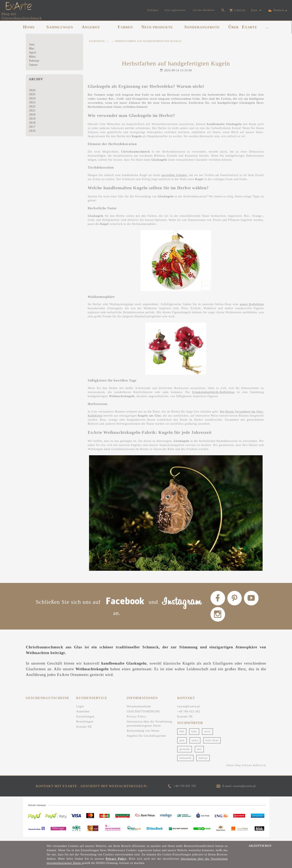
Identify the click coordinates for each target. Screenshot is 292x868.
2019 (32, 119)
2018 (32, 123)
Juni (32, 44)
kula (194, 735)
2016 (32, 131)
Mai (32, 49)
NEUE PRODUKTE (157, 27)
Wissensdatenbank (139, 710)
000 (182, 735)
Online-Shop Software (239, 769)
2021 (32, 111)
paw (182, 743)
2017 (32, 127)
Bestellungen (85, 725)
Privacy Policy (136, 720)
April (33, 53)
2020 (32, 115)
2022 (32, 106)
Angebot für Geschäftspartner (146, 739)
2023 (32, 102)
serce (207, 735)
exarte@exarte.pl (189, 710)
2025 (32, 94)
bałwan (203, 761)
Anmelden (83, 715)
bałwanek (185, 761)
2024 (32, 98)
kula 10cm (212, 743)
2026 (32, 90)
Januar (34, 65)
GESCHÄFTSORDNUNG (144, 715)
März (33, 57)
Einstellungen (85, 720)
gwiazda (185, 752)
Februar (34, 61)
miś (199, 752)
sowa (195, 743)
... (267, 27)
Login (80, 710)
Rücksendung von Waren (143, 734)
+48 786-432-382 (189, 715)
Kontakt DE (84, 730)
